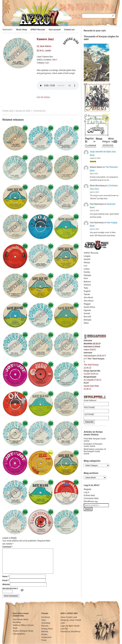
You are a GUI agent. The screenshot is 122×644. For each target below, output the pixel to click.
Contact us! (69, 30)
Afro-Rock (88, 298)
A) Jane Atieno (44, 46)
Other (86, 323)
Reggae (87, 304)
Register (88, 489)
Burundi (87, 317)
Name (6, 576)
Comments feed (91, 498)
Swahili (87, 259)
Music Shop (22, 30)
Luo (47, 63)
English (87, 291)
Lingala (87, 256)
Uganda (87, 310)
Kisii (86, 278)
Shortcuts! (7, 30)
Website (6, 584)
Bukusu (87, 282)
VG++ (55, 60)
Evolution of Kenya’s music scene (93, 445)
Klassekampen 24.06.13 (94, 356)
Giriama (87, 285)
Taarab (87, 294)
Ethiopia (87, 320)
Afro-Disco (89, 301)
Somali (87, 313)
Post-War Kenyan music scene (95, 440)
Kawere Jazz (45, 39)
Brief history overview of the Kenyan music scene (95, 451)
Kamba (87, 272)
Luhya (86, 269)
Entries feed (89, 495)
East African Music (21, 619)
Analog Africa (47, 629)
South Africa (89, 307)
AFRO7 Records (38, 30)
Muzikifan (17, 622)
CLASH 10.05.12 (91, 374)
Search (88, 509)
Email (6, 580)
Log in (86, 492)
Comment (7, 547)
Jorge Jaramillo (96, 152)
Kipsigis (87, 275)
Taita (86, 288)
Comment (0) (40, 111)
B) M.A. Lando (44, 50)
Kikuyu (87, 263)
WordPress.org (91, 501)
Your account (55, 30)
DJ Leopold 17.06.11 (93, 380)
